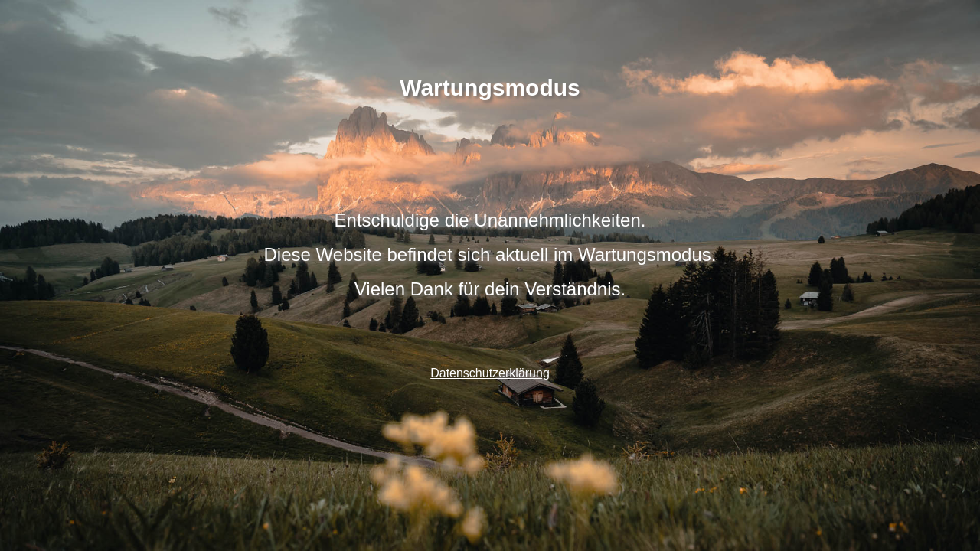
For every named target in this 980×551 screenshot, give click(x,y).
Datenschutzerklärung (490, 373)
